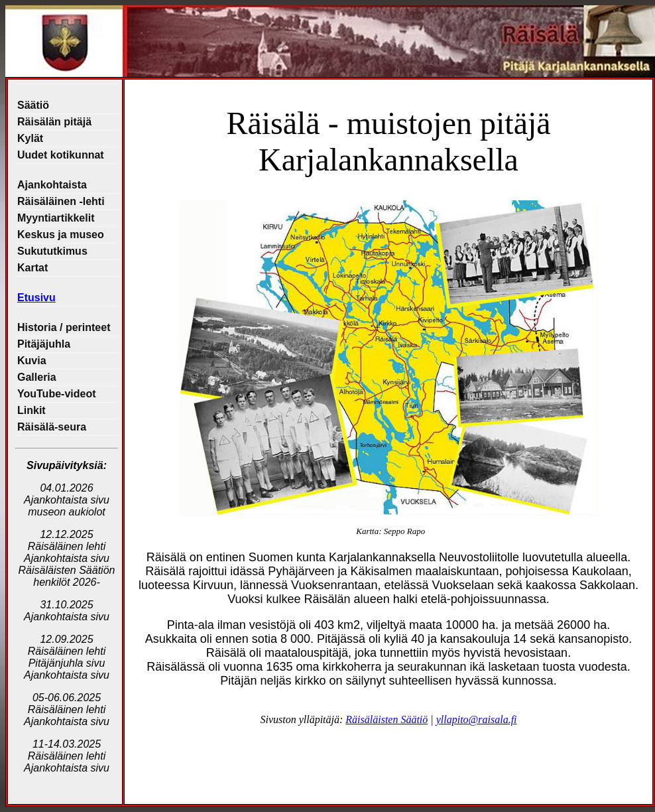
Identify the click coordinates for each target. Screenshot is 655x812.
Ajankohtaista (52, 185)
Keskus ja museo (61, 235)
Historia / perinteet (64, 327)
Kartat (32, 268)
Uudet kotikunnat (61, 155)
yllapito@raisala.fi (477, 719)
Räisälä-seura (52, 427)
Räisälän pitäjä (54, 122)
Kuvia (32, 361)
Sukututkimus (52, 251)
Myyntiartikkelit (56, 218)
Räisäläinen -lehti (61, 201)
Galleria (37, 377)
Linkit (31, 410)
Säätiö (33, 105)
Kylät (30, 138)
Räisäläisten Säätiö (387, 719)
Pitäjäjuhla (44, 344)
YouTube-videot (57, 394)
